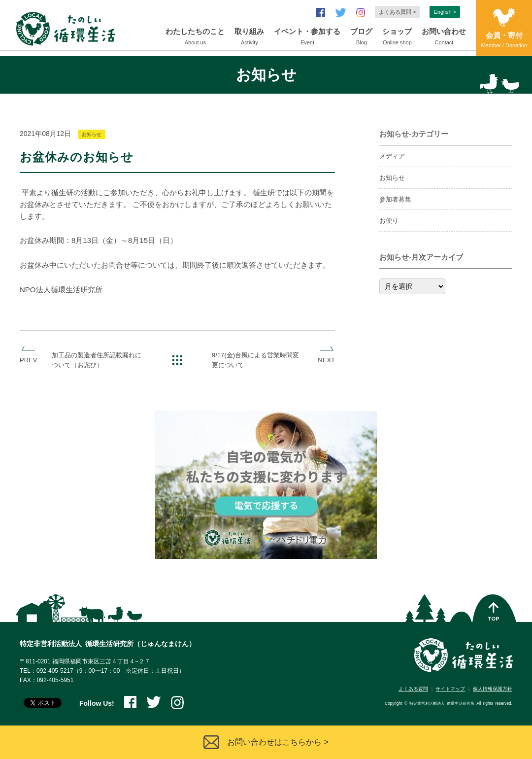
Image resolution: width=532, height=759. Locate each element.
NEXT (326, 360)
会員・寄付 (504, 41)
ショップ (397, 37)
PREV (28, 360)
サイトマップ (450, 689)
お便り (389, 221)
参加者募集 (395, 199)
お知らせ (92, 134)
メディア (392, 156)
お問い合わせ (444, 37)
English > (445, 12)
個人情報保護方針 (493, 689)
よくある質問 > (397, 12)
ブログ (361, 37)
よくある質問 (413, 689)
